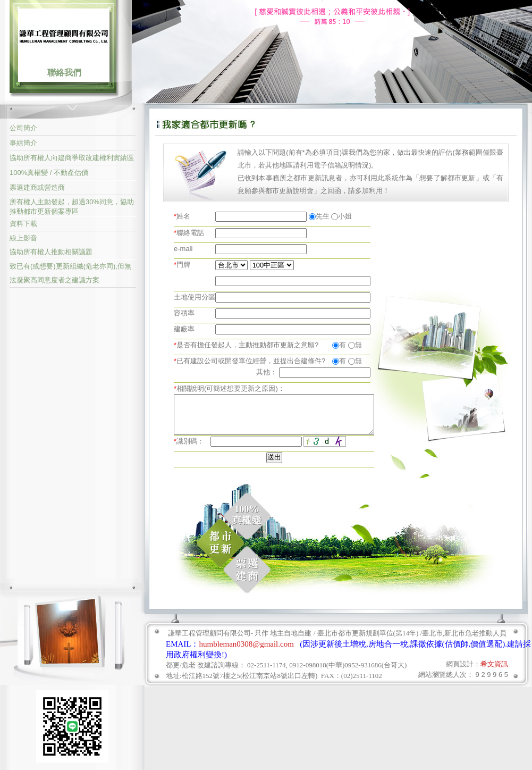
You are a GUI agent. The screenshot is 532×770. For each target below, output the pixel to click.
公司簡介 (23, 128)
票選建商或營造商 (37, 187)
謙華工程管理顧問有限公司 (64, 36)
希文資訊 (494, 664)
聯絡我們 (64, 73)
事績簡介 (23, 143)
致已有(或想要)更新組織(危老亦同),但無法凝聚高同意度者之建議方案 (70, 273)
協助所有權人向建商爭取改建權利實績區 (72, 158)
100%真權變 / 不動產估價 (49, 173)
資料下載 (23, 224)
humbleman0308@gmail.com (247, 644)
